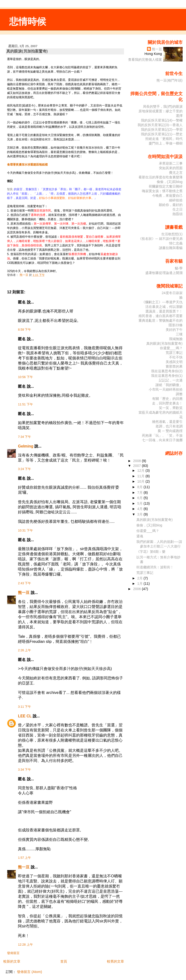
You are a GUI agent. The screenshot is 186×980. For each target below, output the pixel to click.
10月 (141, 481)
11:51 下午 (25, 404)
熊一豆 (24, 593)
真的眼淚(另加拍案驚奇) (164, 343)
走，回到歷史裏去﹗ (167, 403)
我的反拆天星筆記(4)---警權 (162, 120)
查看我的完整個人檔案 (145, 60)
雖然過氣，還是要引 (167, 422)
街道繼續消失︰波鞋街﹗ (155, 567)
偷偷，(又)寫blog (170, 182)
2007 (138, 466)
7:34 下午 (24, 437)
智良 (10, 189)
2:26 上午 (24, 650)
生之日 (178, 209)
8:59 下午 (24, 330)
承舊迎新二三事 (171, 163)
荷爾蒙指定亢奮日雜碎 (166, 186)
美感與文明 (174, 362)
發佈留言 (13, 953)
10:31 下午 (25, 531)
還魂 (140, 536)
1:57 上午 (24, 858)
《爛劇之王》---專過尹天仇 (162, 302)
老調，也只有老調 (169, 426)
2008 (138, 461)
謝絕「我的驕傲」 (169, 385)
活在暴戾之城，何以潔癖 (164, 307)
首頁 (64, 961)
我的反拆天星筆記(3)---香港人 (160, 125)
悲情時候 (28, 21)
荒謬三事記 (174, 353)
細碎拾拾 (176, 200)
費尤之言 (176, 173)
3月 (140, 514)
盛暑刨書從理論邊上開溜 (164, 273)
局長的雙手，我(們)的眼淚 (163, 106)
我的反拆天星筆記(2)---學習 (162, 129)
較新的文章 (12, 961)
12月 (141, 471)
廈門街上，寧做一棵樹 (166, 143)
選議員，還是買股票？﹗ (164, 311)
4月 (140, 509)
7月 (140, 493)
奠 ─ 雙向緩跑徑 (170, 431)
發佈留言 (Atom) (29, 972)
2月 (140, 578)
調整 (179, 394)
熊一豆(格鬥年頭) (170, 80)
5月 (140, 503)
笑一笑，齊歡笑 (171, 408)
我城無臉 (176, 339)
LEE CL (25, 716)
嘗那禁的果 (174, 366)
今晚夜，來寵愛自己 (167, 196)
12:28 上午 (25, 945)
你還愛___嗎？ (171, 348)
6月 (140, 498)
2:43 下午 (24, 583)
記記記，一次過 (171, 380)
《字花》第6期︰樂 (151, 552)
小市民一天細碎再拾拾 (166, 389)
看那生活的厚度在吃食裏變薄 (161, 177)
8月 (140, 487)
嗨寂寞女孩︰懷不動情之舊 (162, 191)
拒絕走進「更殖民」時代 (164, 139)
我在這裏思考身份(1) (167, 376)
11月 (141, 476)
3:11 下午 (24, 707)
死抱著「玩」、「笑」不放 (162, 435)
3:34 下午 (24, 770)
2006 (138, 589)
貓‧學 (179, 268)
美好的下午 (174, 330)
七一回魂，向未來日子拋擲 (162, 440)
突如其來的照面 (171, 168)
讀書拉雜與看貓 (171, 248)
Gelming (26, 446)
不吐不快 (176, 357)
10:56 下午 (25, 377)
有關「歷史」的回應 (167, 399)
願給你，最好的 (171, 205)
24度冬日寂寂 (172, 293)
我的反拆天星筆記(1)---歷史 (162, 134)
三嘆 (179, 334)
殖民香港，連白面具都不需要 (161, 316)
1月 (140, 584)
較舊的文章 (116, 961)
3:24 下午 (24, 469)
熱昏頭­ (178, 214)
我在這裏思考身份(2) (167, 371)
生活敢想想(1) (172, 234)
